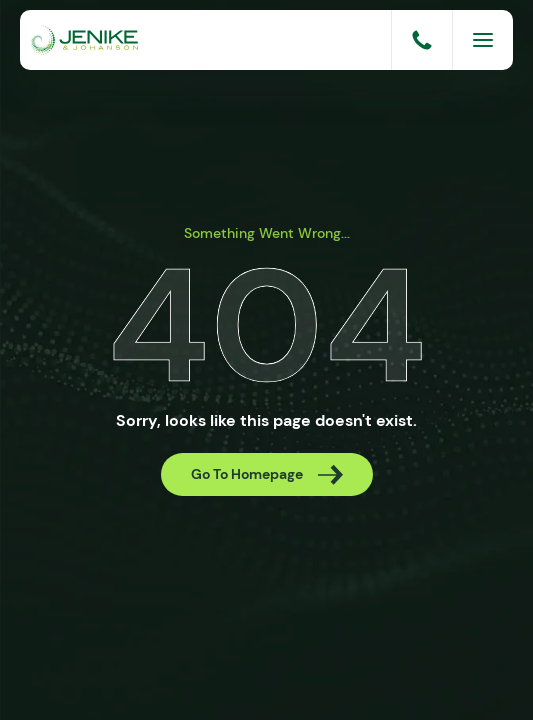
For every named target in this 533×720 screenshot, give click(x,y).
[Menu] (483, 40)
